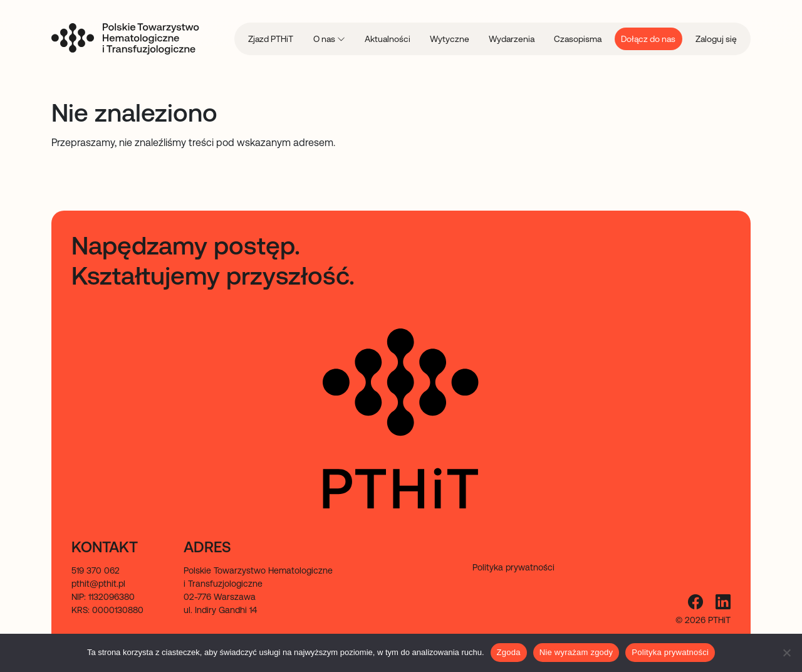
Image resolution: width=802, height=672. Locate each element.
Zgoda (509, 652)
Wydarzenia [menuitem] (512, 39)
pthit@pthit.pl (98, 584)
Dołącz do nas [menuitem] (648, 39)
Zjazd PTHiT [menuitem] (271, 39)
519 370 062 (96, 570)
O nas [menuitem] (325, 39)
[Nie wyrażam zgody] (786, 653)
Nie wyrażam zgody (576, 652)
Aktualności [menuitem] (388, 39)
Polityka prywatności (670, 652)
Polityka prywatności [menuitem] (513, 567)
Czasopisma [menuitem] (578, 39)
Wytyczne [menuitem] (450, 39)
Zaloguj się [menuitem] (716, 39)
